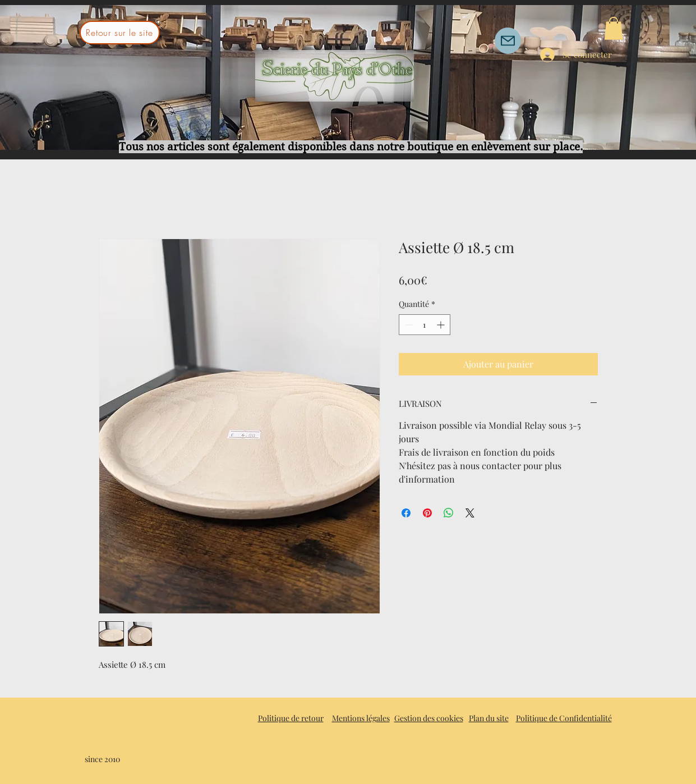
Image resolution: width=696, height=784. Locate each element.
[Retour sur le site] (120, 33)
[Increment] (442, 325)
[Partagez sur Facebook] (406, 513)
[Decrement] (407, 325)
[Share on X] (470, 513)
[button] (614, 28)
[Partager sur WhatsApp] (449, 513)
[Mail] (508, 41)
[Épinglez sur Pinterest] (427, 513)
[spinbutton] (425, 325)
